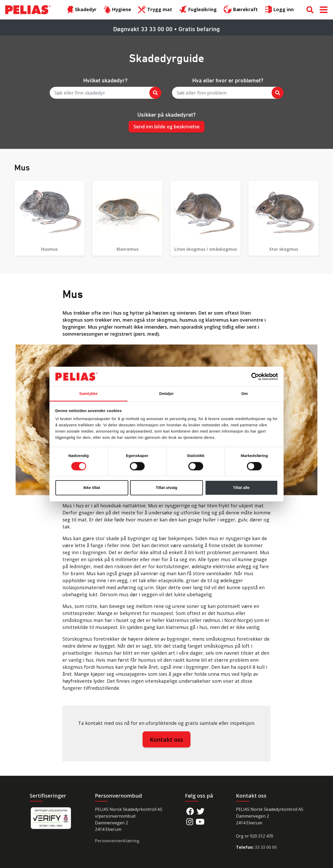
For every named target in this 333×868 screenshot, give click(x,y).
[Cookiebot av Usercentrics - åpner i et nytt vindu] (255, 376)
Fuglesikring (198, 10)
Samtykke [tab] (89, 394)
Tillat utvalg (166, 488)
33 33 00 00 (266, 847)
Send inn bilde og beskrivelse (166, 127)
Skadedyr (81, 10)
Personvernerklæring (117, 841)
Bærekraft (241, 10)
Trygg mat (155, 10)
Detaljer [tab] (166, 394)
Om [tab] (244, 394)
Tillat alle (241, 488)
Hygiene (117, 10)
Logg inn (279, 10)
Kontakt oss (166, 739)
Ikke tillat (92, 488)
